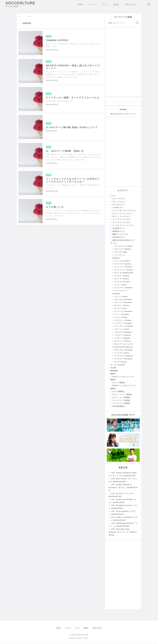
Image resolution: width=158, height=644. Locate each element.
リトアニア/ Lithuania (123, 356)
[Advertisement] (123, 62)
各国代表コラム (119, 232)
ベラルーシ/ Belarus (123, 335)
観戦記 (113, 374)
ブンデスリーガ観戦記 (121, 404)
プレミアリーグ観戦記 (121, 401)
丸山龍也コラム (119, 229)
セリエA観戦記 (118, 392)
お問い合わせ (97, 628)
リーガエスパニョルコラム (123, 226)
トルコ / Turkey (121, 318)
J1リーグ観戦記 (119, 383)
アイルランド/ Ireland (123, 246)
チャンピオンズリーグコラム (124, 211)
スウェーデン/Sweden (123, 288)
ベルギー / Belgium (122, 338)
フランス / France (122, 329)
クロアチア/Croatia (122, 282)
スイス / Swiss (120, 285)
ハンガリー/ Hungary (123, 323)
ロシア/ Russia (121, 362)
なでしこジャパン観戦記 (122, 395)
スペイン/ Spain (121, 297)
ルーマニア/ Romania (123, 359)
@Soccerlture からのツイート (123, 114)
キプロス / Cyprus (122, 276)
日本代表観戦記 (119, 407)
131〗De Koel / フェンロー (123, 494)
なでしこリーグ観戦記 (121, 398)
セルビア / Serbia (122, 306)
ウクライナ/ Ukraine (123, 264)
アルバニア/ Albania (123, 249)
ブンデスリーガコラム (121, 223)
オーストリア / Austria (124, 270)
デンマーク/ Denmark (123, 312)
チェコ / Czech (121, 309)
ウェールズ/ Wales (122, 261)
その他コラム (118, 208)
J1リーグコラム (119, 199)
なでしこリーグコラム (121, 217)
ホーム (22, 17)
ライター (68, 628)
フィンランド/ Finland (124, 326)
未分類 (113, 368)
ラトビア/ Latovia (122, 353)
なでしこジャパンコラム (122, 214)
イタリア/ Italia (121, 252)
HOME (58, 628)
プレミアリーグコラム (121, 220)
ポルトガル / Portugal (123, 350)
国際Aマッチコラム (120, 234)
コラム (113, 196)
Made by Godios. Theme (79, 638)
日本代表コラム (119, 237)
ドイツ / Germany (122, 315)
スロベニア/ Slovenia (123, 303)
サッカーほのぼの (118, 365)
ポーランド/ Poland (122, 341)
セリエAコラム (118, 205)
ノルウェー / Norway (123, 321)
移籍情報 (114, 371)
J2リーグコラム (119, 202)
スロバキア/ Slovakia (123, 300)
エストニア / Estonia (123, 267)
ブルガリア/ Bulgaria (123, 332)
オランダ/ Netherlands (124, 273)
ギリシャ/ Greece (122, 279)
